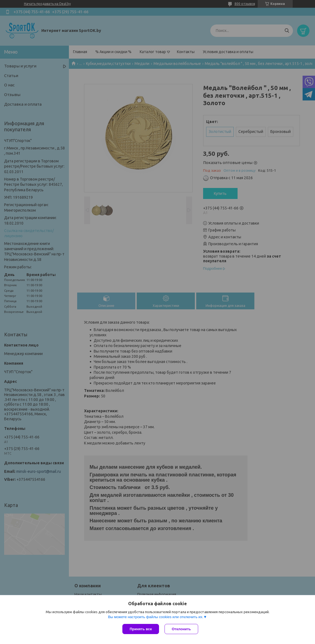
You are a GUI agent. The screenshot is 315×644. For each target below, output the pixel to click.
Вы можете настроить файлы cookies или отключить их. (156, 617)
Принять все (141, 629)
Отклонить (181, 629)
